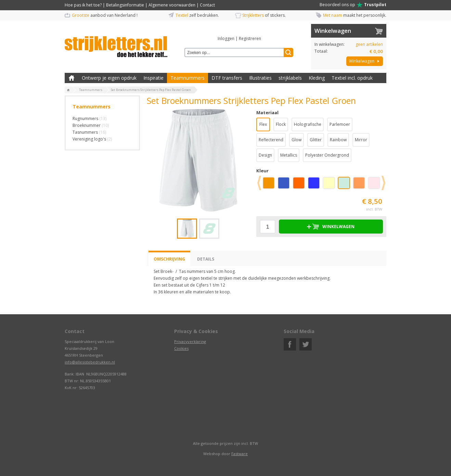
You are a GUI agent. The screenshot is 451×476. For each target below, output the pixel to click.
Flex (263, 124)
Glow (297, 140)
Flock (281, 124)
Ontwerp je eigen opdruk (109, 78)
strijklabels (290, 78)
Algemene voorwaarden (172, 5)
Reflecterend (271, 140)
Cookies (181, 348)
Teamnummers (188, 78)
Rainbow (338, 140)
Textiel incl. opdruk (352, 78)
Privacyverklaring (190, 341)
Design (265, 155)
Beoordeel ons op (353, 5)
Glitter (316, 140)
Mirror (361, 140)
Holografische (308, 124)
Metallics (289, 155)
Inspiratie (153, 78)
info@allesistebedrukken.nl (90, 362)
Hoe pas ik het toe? (83, 5)
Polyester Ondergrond (327, 155)
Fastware (240, 454)
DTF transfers (227, 78)
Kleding (317, 78)
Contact (207, 5)
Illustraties (260, 78)
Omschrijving (169, 259)
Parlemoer (340, 124)
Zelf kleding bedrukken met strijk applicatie (72, 78)
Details (206, 259)
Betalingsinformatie (125, 5)
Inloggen (226, 38)
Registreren (250, 38)
